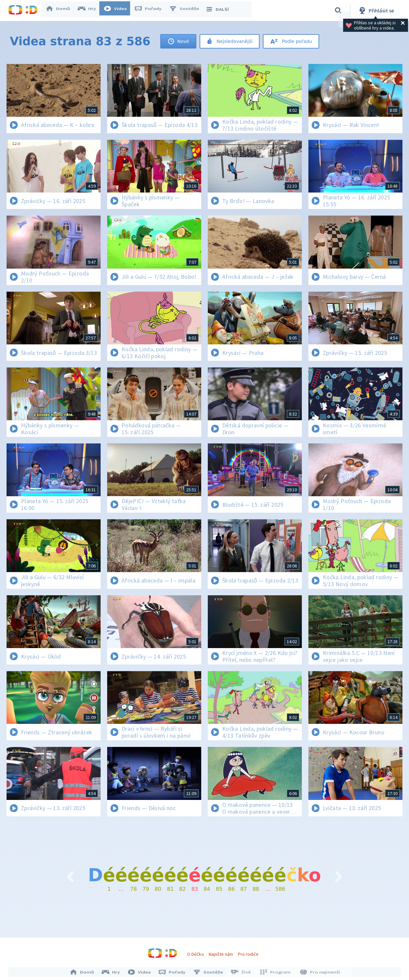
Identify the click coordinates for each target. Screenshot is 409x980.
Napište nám (221, 954)
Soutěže (187, 10)
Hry (90, 10)
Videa (118, 10)
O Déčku (195, 954)
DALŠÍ (220, 10)
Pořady (151, 10)
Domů (61, 10)
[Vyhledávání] (338, 10)
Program (275, 973)
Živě (242, 973)
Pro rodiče (248, 954)
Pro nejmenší (318, 973)
